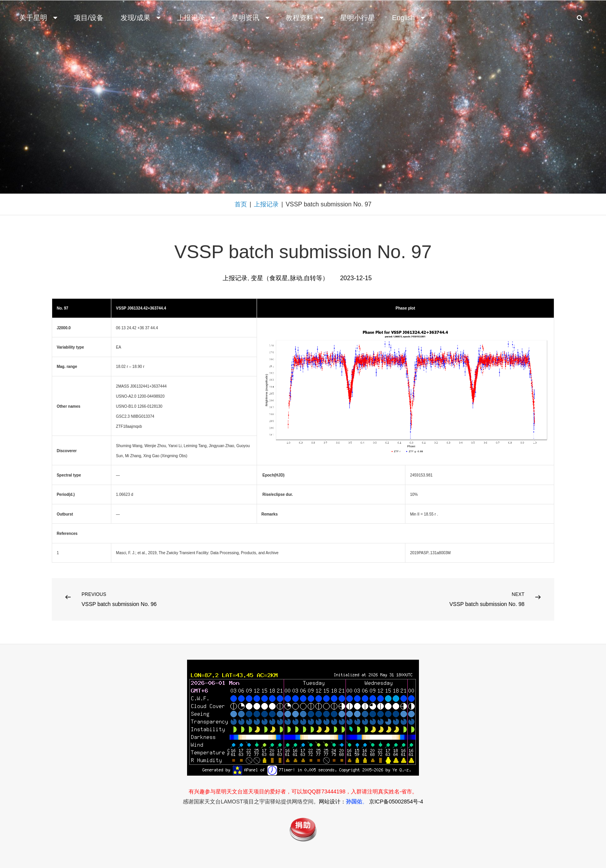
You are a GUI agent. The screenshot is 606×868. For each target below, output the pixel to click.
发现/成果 (141, 18)
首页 (241, 204)
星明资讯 (251, 18)
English (409, 18)
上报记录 (197, 18)
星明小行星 (357, 18)
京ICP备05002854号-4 (396, 802)
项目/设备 (89, 18)
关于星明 (39, 18)
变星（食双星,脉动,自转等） (290, 278)
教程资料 (305, 18)
